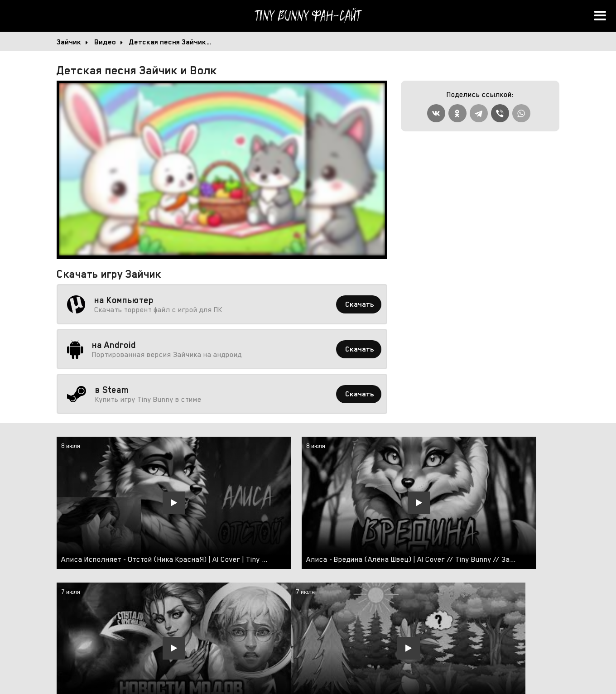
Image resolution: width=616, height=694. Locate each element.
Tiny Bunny (308, 16)
